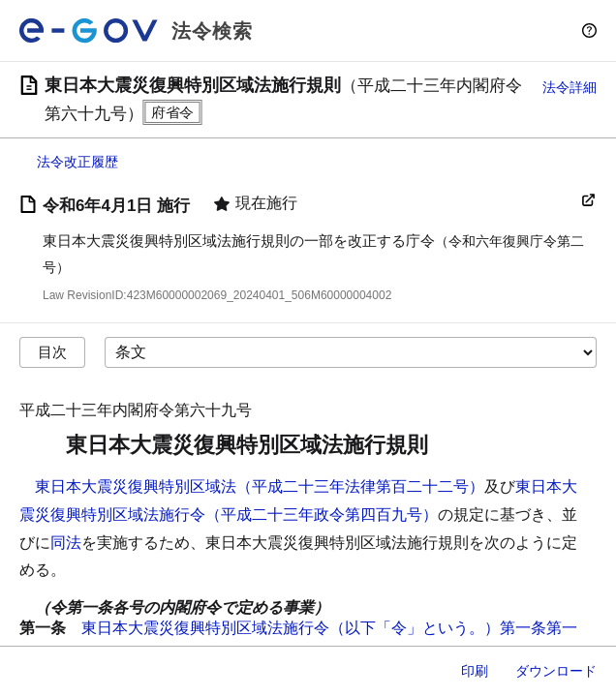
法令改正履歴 (77, 162)
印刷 (475, 671)
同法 (66, 543)
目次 (52, 352)
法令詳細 (570, 87)
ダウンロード (556, 671)
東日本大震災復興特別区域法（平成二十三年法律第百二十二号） (260, 486)
